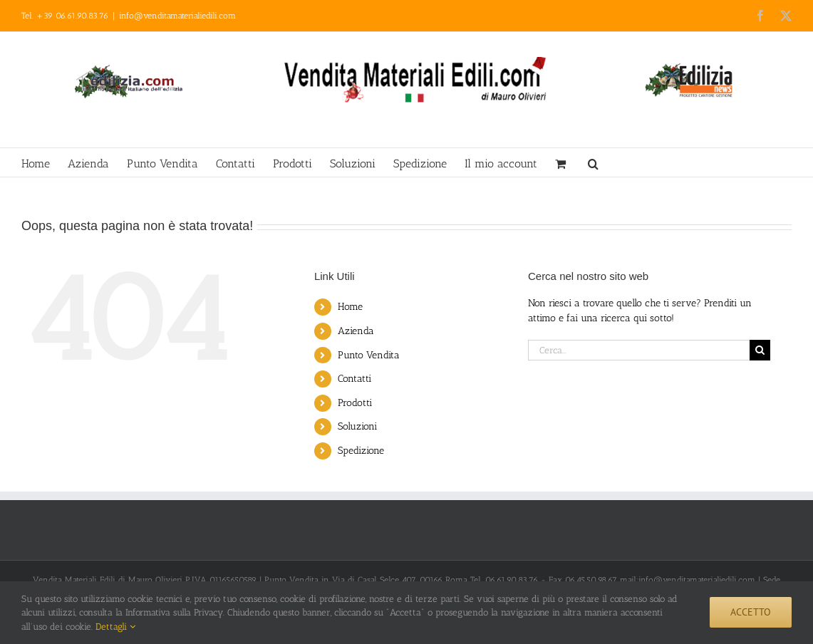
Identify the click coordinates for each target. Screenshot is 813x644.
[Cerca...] (639, 350)
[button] (593, 162)
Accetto (751, 612)
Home (350, 307)
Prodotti (355, 403)
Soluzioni (357, 426)
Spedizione (361, 451)
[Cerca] (760, 350)
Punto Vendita (369, 355)
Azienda (356, 331)
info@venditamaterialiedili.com (177, 16)
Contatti (354, 379)
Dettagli (115, 627)
